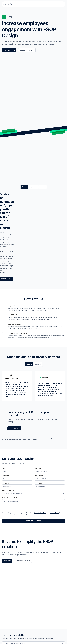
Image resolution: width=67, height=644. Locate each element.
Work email (38, 468)
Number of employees (9, 490)
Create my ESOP (14, 428)
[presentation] (15, 508)
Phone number (39, 476)
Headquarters (6, 483)
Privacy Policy (54, 513)
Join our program (9, 50)
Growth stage (39, 483)
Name (4, 468)
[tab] (24, 187)
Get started (7, 561)
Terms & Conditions (40, 513)
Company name (7, 476)
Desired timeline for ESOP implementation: (15, 498)
